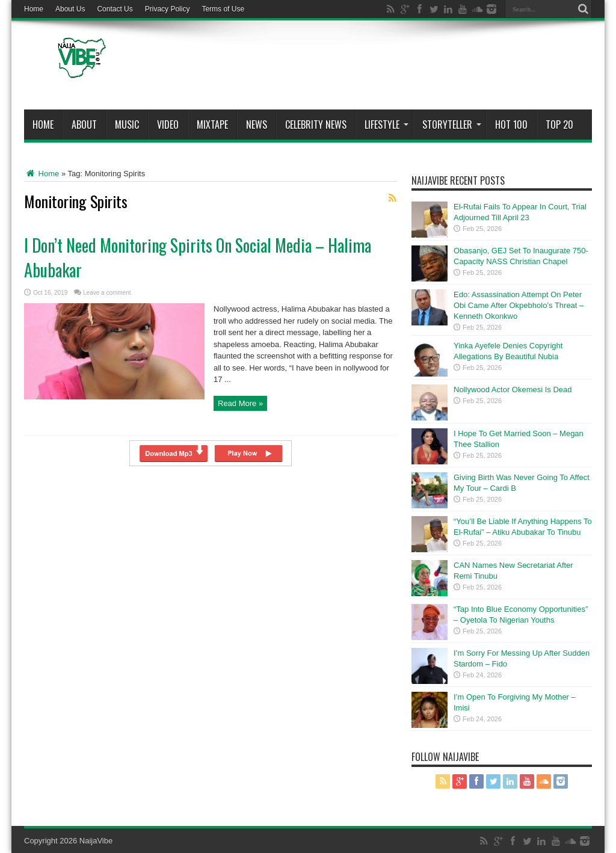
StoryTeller (452, 125)
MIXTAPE (212, 125)
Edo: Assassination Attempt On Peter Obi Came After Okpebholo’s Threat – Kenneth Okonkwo (519, 305)
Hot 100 (511, 125)
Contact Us (115, 9)
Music (127, 125)
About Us (70, 9)
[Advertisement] (373, 67)
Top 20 (559, 125)
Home (34, 9)
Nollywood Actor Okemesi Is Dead (513, 390)
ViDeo (168, 125)
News (257, 125)
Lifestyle (387, 125)
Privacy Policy (168, 9)
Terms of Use (223, 9)
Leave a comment (107, 293)
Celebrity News (316, 125)
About (84, 125)
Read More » (240, 403)
